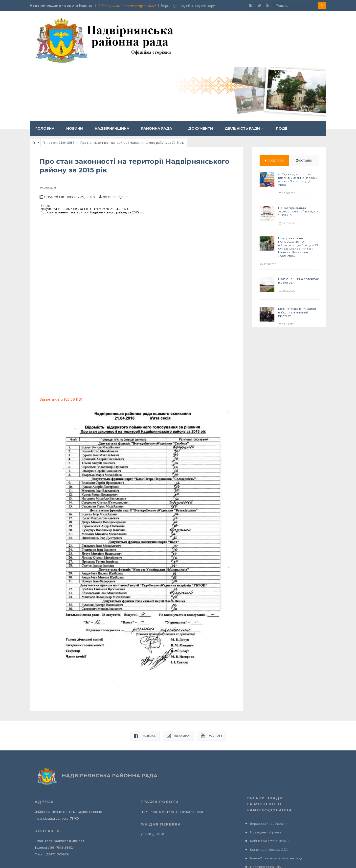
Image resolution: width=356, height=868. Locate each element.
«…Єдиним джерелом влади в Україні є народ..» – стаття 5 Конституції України (298, 124)
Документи (200, 73)
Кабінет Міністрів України (270, 785)
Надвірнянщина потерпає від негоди (298, 225)
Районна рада (157, 73)
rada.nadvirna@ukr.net (65, 785)
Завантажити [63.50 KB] (61, 344)
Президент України (266, 777)
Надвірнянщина (112, 73)
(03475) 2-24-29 (57, 799)
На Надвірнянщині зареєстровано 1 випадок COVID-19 (298, 156)
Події (282, 73)
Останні (304, 105)
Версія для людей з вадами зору (188, 6)
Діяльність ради (242, 73)
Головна (45, 73)
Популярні (275, 105)
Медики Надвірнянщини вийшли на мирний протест (297, 257)
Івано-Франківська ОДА (269, 794)
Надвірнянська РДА (266, 811)
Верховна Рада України (269, 768)
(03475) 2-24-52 (61, 792)
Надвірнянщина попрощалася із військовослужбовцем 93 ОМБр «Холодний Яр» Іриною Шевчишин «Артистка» (298, 192)
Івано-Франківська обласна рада (276, 803)
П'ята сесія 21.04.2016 (58, 88)
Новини (75, 73)
